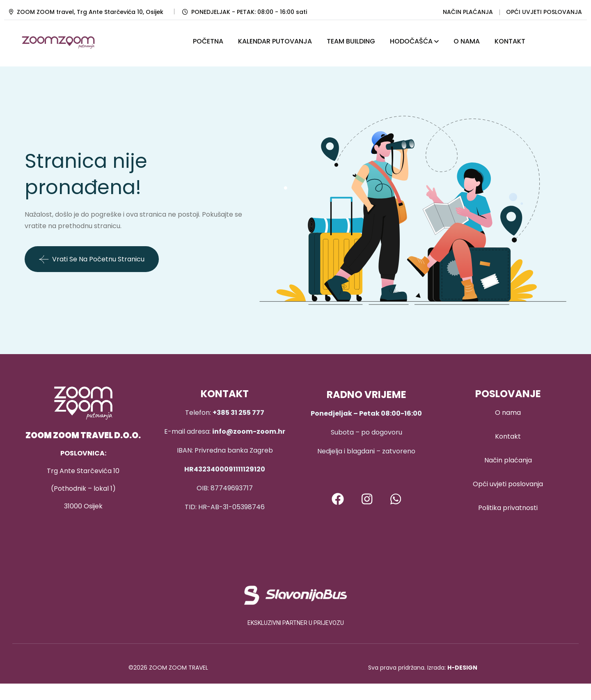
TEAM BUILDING (351, 41)
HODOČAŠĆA (411, 41)
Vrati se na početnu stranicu (92, 259)
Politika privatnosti (508, 508)
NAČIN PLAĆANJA (468, 12)
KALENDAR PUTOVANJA (275, 41)
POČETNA (208, 41)
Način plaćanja (508, 460)
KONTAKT (510, 41)
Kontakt (508, 436)
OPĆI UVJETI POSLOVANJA (544, 12)
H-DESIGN (462, 668)
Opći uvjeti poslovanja (508, 484)
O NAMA (467, 41)
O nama (508, 413)
